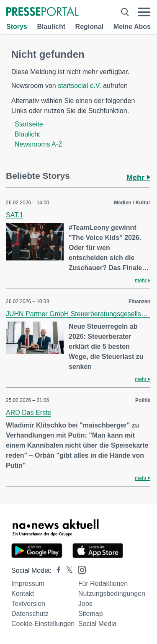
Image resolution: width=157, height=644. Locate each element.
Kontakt (23, 594)
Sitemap (91, 614)
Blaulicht (51, 27)
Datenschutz (30, 614)
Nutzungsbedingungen (112, 594)
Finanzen (139, 301)
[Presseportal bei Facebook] (56, 571)
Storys (17, 27)
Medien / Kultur (132, 203)
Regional (90, 27)
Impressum (28, 583)
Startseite (29, 124)
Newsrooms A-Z (39, 144)
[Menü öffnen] (144, 12)
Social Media (98, 624)
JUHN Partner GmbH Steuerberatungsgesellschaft (81, 314)
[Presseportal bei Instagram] (79, 569)
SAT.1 (15, 215)
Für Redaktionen (103, 583)
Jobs (85, 604)
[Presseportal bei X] (67, 571)
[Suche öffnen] (125, 12)
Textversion (28, 604)
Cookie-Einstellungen (43, 624)
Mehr (138, 178)
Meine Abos (132, 27)
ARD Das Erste (28, 413)
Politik (143, 400)
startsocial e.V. (79, 86)
